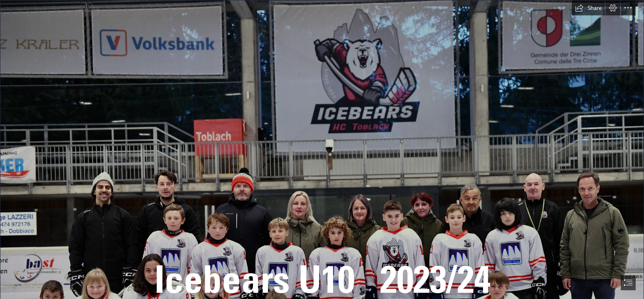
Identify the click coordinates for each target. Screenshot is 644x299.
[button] (588, 8)
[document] (322, 149)
